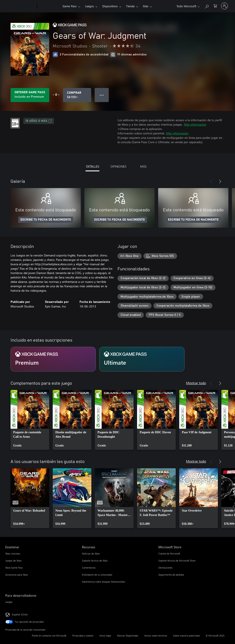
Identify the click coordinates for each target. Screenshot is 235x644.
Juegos (89, 6)
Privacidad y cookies (83, 636)
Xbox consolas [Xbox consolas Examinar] (13, 553)
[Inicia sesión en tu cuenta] (224, 6)
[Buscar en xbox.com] (207, 6)
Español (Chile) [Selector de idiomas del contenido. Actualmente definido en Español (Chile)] (20, 614)
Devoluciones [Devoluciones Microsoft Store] (165, 568)
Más (146, 6)
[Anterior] (211, 181)
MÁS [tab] (143, 166)
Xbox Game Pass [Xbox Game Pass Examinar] (14, 568)
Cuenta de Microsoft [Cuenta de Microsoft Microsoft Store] (169, 553)
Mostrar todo (196, 383)
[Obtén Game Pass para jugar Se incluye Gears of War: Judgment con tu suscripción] (30, 95)
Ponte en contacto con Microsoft (49, 636)
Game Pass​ (70, 6)
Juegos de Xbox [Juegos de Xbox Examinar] (13, 561)
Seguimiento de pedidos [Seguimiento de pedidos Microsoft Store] (171, 575)
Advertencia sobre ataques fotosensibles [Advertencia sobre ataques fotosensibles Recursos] (104, 582)
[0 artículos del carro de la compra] (215, 6)
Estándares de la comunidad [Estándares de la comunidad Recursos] (97, 575)
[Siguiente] (220, 181)
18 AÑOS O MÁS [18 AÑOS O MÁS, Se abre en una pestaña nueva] (39, 121)
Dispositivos (110, 6)
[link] (30, 420)
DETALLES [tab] (93, 166)
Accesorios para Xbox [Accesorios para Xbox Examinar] (17, 575)
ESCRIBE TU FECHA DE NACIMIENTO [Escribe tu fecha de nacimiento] (46, 220)
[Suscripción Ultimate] (142, 359)
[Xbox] (49, 6)
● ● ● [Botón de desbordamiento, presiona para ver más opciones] (102, 95)
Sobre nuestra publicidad (186, 636)
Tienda (130, 6)
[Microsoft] (20, 6)
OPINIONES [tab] (118, 166)
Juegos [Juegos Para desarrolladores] (9, 602)
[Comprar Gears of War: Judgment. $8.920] (77, 95)
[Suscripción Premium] (53, 359)
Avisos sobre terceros (156, 636)
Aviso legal (105, 636)
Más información (195, 124)
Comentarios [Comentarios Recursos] (89, 568)
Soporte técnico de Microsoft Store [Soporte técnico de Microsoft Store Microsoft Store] (177, 561)
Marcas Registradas (128, 636)
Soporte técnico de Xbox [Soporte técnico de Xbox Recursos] (95, 561)
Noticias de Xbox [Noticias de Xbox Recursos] (91, 553)
